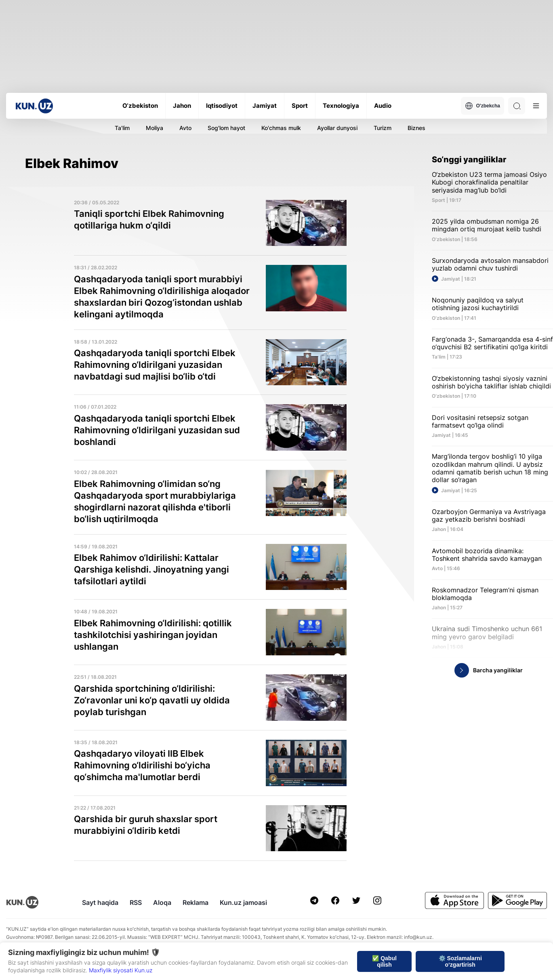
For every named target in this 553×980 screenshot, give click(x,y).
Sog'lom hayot (226, 128)
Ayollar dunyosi (337, 128)
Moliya (155, 128)
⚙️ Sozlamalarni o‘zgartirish (460, 961)
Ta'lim (122, 128)
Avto (185, 128)
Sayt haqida (100, 902)
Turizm (383, 128)
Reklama (196, 902)
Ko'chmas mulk (281, 128)
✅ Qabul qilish (384, 961)
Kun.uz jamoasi (243, 902)
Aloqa (162, 902)
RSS (136, 902)
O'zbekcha (483, 106)
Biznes (416, 128)
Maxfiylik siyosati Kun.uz (121, 970)
